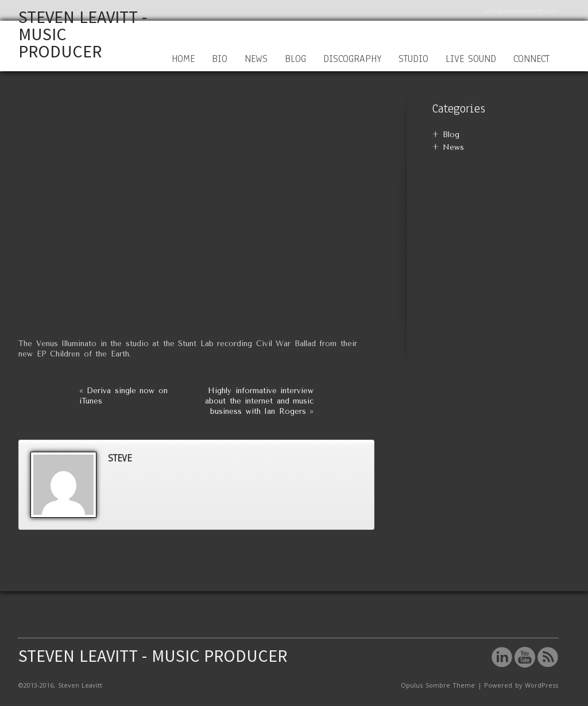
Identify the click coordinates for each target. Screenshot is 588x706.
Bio (220, 59)
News (256, 59)
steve (120, 458)
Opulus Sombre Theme (438, 685)
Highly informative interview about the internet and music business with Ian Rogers (259, 401)
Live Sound (471, 59)
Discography (352, 59)
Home (183, 59)
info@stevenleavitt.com (521, 11)
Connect (531, 59)
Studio (413, 59)
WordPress (541, 685)
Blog (295, 59)
